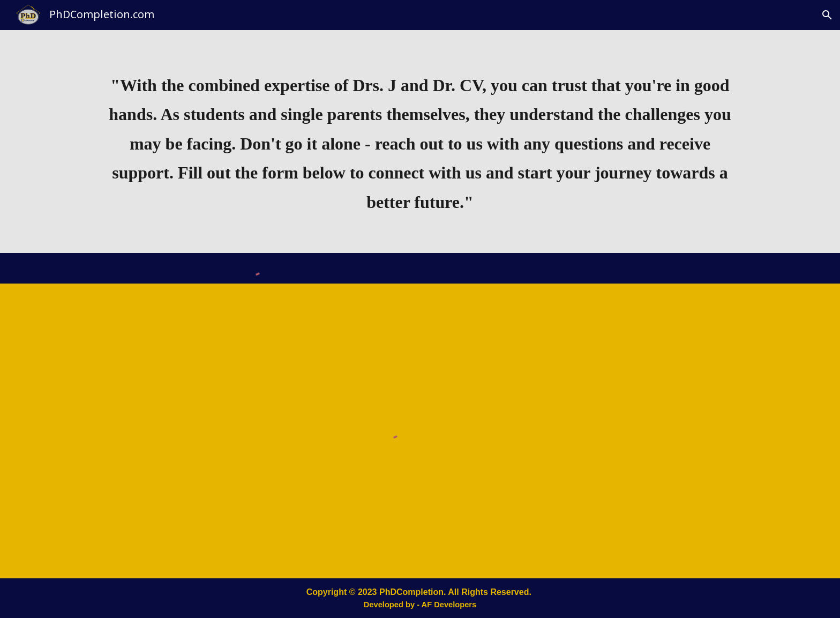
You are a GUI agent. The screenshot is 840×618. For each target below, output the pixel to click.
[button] (827, 15)
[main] (420, 142)
